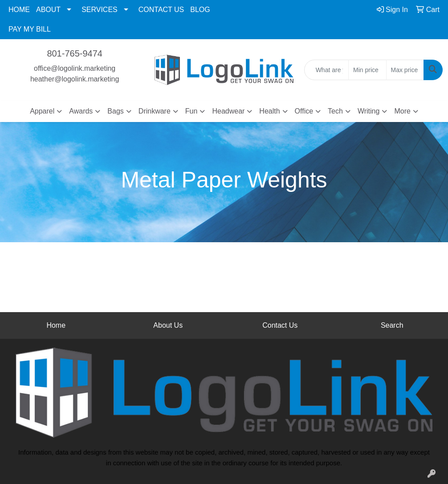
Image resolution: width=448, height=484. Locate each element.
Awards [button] (81, 111)
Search (392, 325)
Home (56, 325)
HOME (19, 10)
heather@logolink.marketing (75, 79)
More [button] (402, 111)
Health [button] (269, 111)
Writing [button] (369, 111)
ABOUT (48, 10)
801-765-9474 (75, 53)
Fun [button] (191, 111)
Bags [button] (115, 111)
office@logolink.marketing (75, 68)
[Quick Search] (326, 70)
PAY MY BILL (30, 29)
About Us (168, 325)
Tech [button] (335, 111)
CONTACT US (161, 10)
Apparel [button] (42, 111)
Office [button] (304, 111)
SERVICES (100, 10)
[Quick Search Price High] (405, 70)
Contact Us (280, 325)
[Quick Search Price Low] (367, 70)
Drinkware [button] (155, 111)
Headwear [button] (228, 111)
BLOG (200, 10)
